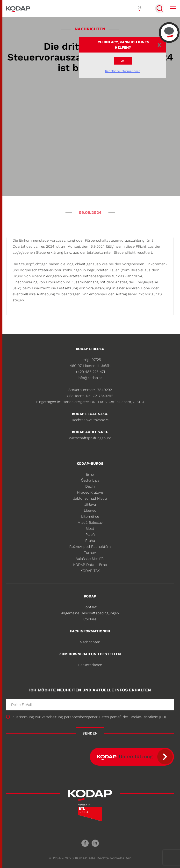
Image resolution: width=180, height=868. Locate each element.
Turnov (90, 553)
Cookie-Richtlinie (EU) (148, 717)
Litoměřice (90, 517)
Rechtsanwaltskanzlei (90, 420)
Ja (123, 61)
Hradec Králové (90, 492)
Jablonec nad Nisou (90, 498)
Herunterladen (90, 665)
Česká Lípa (90, 480)
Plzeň (90, 535)
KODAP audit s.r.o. (90, 432)
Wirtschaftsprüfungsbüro (90, 438)
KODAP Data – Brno (90, 565)
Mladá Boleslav (90, 523)
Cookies (90, 619)
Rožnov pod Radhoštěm (90, 547)
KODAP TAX (90, 571)
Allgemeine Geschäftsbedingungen (90, 613)
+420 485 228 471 (90, 372)
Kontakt (90, 607)
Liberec (90, 510)
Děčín (90, 486)
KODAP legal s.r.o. (90, 414)
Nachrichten (90, 642)
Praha (90, 541)
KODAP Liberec (90, 349)
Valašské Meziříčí (90, 559)
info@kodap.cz (90, 378)
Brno (90, 474)
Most (90, 529)
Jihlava (90, 504)
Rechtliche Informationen (123, 71)
